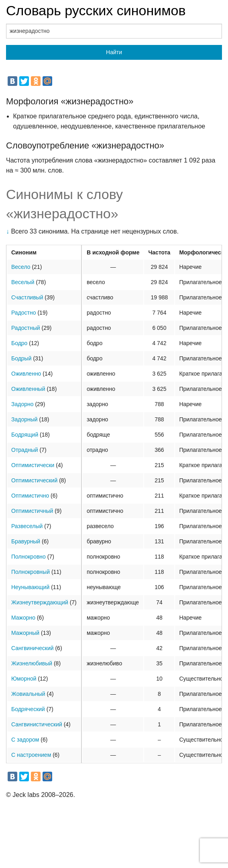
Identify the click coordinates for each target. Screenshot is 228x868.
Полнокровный (31, 572)
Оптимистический (34, 480)
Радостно (24, 313)
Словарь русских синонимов (96, 10)
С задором (25, 740)
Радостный (26, 328)
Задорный (24, 419)
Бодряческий (28, 709)
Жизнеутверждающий (40, 602)
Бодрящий (25, 435)
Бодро (19, 343)
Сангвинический (33, 648)
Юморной (24, 679)
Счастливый (27, 297)
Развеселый (27, 526)
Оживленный (28, 389)
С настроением (31, 755)
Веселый (23, 282)
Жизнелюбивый (32, 663)
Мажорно (23, 618)
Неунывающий (30, 587)
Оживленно (26, 374)
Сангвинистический (37, 724)
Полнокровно (28, 557)
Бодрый (21, 358)
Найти (114, 52)
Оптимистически (33, 465)
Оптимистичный (32, 511)
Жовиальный (28, 694)
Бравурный (26, 541)
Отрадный (25, 450)
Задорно (22, 404)
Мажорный (25, 633)
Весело (21, 267)
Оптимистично (30, 496)
